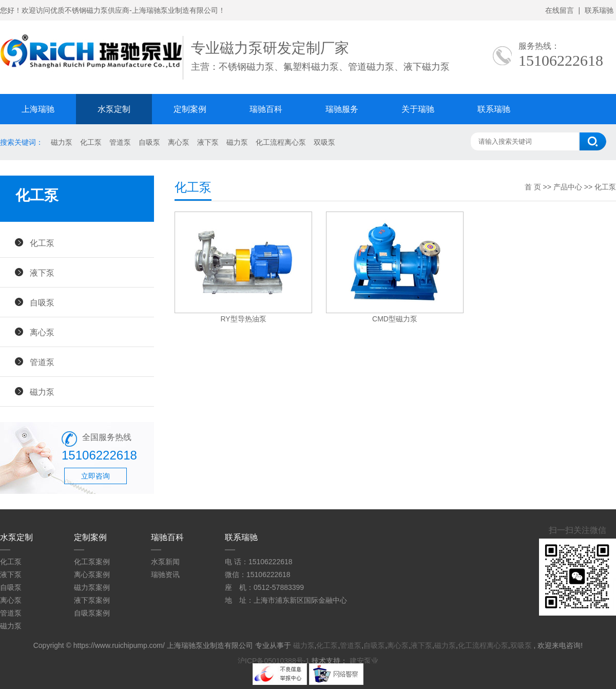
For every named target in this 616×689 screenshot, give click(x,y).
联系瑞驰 (599, 10)
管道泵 (120, 142)
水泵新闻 (165, 562)
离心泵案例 (92, 575)
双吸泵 (324, 142)
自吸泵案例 (92, 613)
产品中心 (568, 187)
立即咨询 (95, 476)
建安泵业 (364, 661)
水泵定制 (114, 109)
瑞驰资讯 (165, 575)
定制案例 (190, 109)
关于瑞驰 (418, 109)
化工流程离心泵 (281, 142)
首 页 (533, 187)
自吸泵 (149, 142)
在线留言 (560, 10)
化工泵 (91, 142)
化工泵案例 (92, 562)
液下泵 (208, 142)
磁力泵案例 (92, 587)
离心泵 (179, 142)
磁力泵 (62, 142)
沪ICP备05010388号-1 (274, 661)
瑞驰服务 (342, 109)
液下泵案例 (92, 600)
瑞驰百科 (266, 109)
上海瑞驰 (38, 109)
